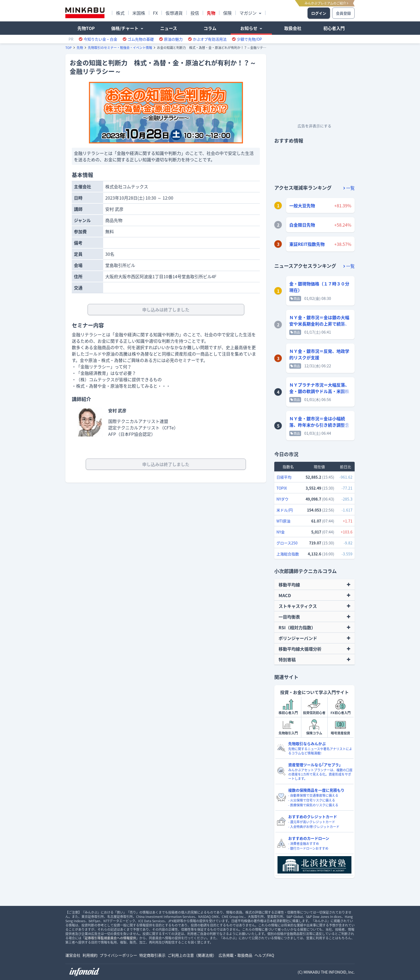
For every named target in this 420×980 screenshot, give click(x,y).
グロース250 (287, 543)
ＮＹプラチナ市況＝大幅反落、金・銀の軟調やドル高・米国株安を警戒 (319, 391)
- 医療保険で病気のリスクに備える (313, 805)
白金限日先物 (302, 225)
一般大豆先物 (302, 205)
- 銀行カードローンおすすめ (308, 848)
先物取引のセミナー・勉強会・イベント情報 (120, 48)
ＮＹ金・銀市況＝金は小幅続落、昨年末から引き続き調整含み (319, 425)
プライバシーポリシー (118, 955)
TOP (69, 48)
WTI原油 (283, 521)
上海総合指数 (288, 554)
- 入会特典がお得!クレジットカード (314, 827)
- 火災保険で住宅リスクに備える (312, 800)
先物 (80, 48)
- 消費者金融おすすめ (304, 844)
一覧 (349, 188)
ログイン (319, 13)
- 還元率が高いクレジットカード (312, 822)
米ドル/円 (285, 510)
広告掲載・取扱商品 (235, 955)
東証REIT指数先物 (307, 244)
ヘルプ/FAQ (264, 955)
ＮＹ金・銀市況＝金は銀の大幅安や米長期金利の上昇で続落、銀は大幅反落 (319, 324)
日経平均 (284, 477)
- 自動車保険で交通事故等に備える (313, 795)
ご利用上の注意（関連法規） (192, 955)
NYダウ (282, 499)
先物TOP (86, 28)
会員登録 (343, 13)
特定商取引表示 (152, 955)
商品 (295, 299)
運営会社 (73, 955)
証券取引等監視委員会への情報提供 (110, 938)
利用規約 (90, 955)
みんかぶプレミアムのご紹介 (326, 3)
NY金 (281, 532)
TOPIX (282, 488)
